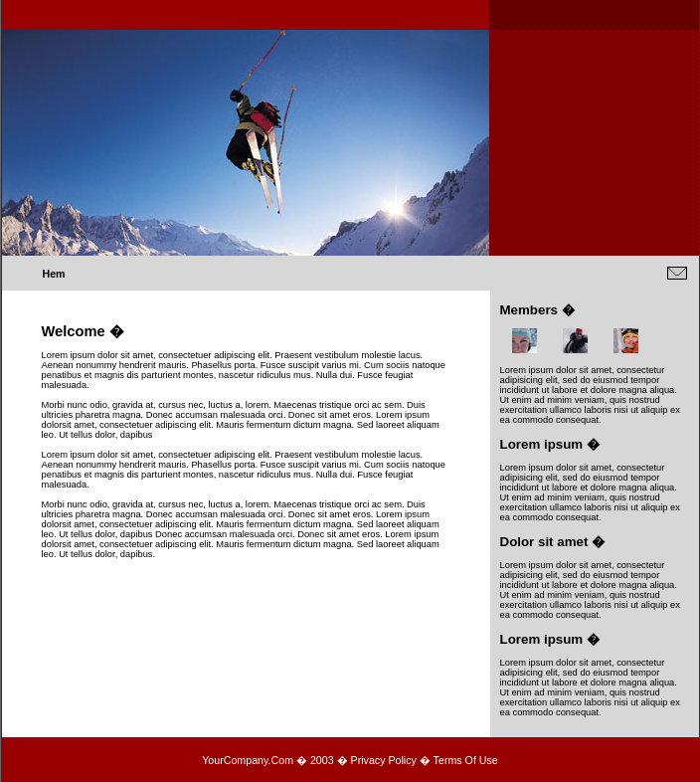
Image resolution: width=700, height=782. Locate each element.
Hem (54, 274)
